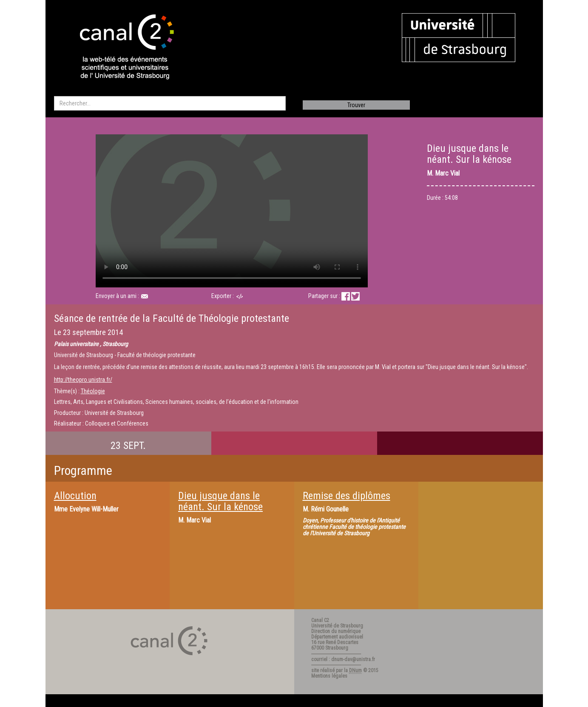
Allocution (75, 496)
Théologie (93, 391)
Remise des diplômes (347, 496)
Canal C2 (320, 620)
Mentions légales (329, 676)
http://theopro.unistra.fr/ (83, 380)
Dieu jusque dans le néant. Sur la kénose (220, 501)
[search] (170, 103)
